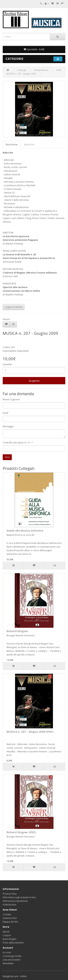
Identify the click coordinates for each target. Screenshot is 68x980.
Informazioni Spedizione (15, 901)
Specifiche (29, 144)
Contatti (7, 914)
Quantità (7, 364)
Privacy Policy (10, 894)
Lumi (16, 976)
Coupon (7, 935)
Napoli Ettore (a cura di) (20, 535)
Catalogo (22, 70)
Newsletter (8, 963)
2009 (59, 70)
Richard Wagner (17, 631)
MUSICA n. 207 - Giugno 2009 (21, 74)
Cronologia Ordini (12, 956)
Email (5, 413)
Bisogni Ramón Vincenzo (21, 635)
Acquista (34, 381)
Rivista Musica (41, 70)
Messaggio (8, 426)
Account (7, 952)
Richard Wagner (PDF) (21, 832)
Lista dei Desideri (12, 960)
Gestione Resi (10, 918)
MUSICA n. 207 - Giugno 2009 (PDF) (30, 732)
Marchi (6, 932)
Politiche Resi (9, 905)
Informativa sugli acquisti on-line (19, 897)
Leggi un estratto (14, 307)
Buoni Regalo (10, 939)
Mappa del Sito (10, 922)
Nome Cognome (11, 399)
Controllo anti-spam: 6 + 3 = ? (18, 443)
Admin (23, 976)
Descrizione (12, 144)
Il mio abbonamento (13, 943)
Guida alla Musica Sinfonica (25, 530)
